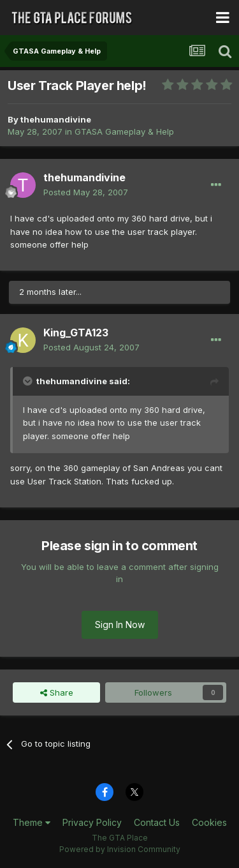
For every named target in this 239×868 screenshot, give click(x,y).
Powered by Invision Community (120, 849)
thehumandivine (56, 119)
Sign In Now (120, 625)
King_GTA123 (76, 333)
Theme (32, 822)
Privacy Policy (92, 822)
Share (57, 692)
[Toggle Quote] (29, 381)
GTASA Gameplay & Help (124, 131)
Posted (86, 192)
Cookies (209, 822)
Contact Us (157, 822)
